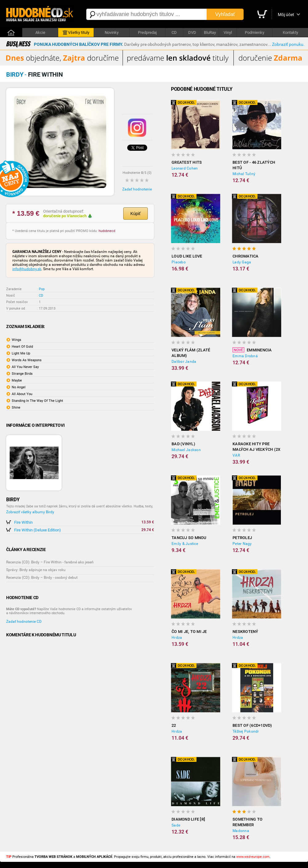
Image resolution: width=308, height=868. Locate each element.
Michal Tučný (244, 174)
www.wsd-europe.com (253, 857)
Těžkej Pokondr (246, 731)
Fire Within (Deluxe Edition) (38, 530)
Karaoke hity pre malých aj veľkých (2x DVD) (256, 447)
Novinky (112, 32)
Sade (176, 825)
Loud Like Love (187, 256)
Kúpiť (135, 214)
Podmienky (255, 32)
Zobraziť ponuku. (288, 44)
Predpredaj (147, 32)
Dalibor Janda (184, 362)
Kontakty (290, 32)
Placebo (179, 262)
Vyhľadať (225, 14)
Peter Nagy (242, 544)
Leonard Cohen (185, 168)
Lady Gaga (242, 262)
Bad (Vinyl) (183, 444)
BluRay (210, 32)
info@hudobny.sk (27, 269)
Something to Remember (247, 822)
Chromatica (246, 256)
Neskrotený (245, 632)
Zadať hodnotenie (137, 189)
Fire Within (23, 522)
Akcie (40, 32)
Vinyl (228, 32)
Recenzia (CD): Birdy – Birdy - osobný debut (42, 578)
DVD (192, 32)
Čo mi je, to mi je (189, 632)
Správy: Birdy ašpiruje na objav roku (36, 570)
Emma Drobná (245, 356)
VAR (236, 455)
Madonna (241, 831)
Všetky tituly (76, 33)
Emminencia (252, 350)
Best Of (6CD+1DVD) (252, 725)
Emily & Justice (185, 544)
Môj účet (286, 14)
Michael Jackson (186, 450)
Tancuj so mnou (189, 538)
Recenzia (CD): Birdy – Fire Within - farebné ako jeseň (50, 562)
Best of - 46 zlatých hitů (254, 165)
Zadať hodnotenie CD (24, 622)
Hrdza (177, 638)
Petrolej (242, 538)
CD (174, 32)
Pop (42, 289)
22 (174, 725)
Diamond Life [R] (188, 819)
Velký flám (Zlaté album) (191, 353)
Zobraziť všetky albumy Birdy (30, 512)
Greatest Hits (187, 162)
